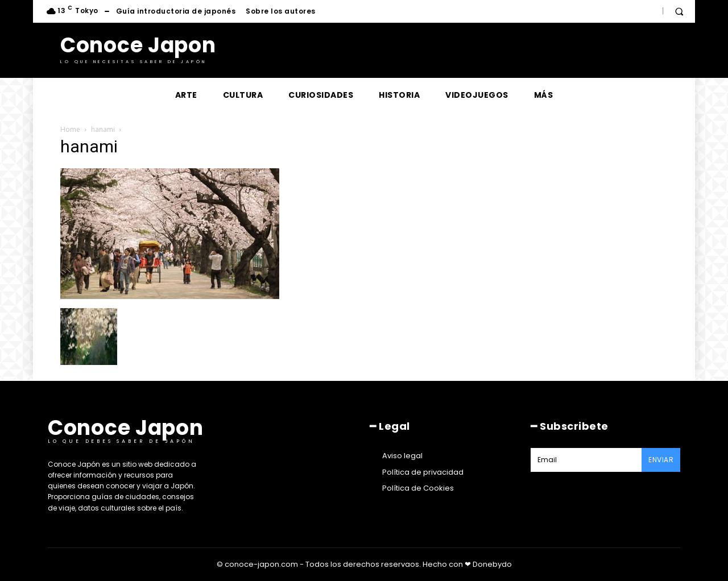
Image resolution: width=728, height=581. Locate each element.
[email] (586, 460)
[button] (679, 11)
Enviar (661, 460)
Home (70, 129)
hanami (103, 129)
